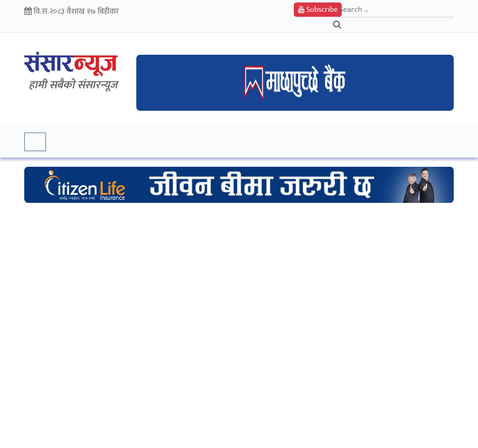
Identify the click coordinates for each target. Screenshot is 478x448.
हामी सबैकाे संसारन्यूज (73, 85)
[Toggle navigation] (35, 142)
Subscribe (318, 9)
